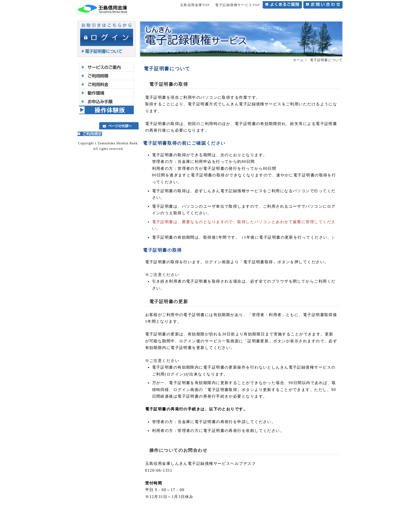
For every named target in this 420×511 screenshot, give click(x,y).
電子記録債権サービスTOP (237, 5)
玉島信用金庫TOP (195, 5)
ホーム (299, 60)
